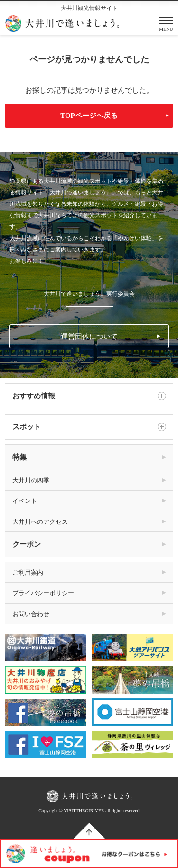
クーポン (27, 544)
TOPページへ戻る (89, 116)
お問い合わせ (31, 614)
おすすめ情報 (89, 396)
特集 (19, 457)
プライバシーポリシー (43, 593)
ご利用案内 (28, 573)
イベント (25, 501)
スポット (89, 427)
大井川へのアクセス (40, 522)
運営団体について (89, 337)
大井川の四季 (31, 480)
